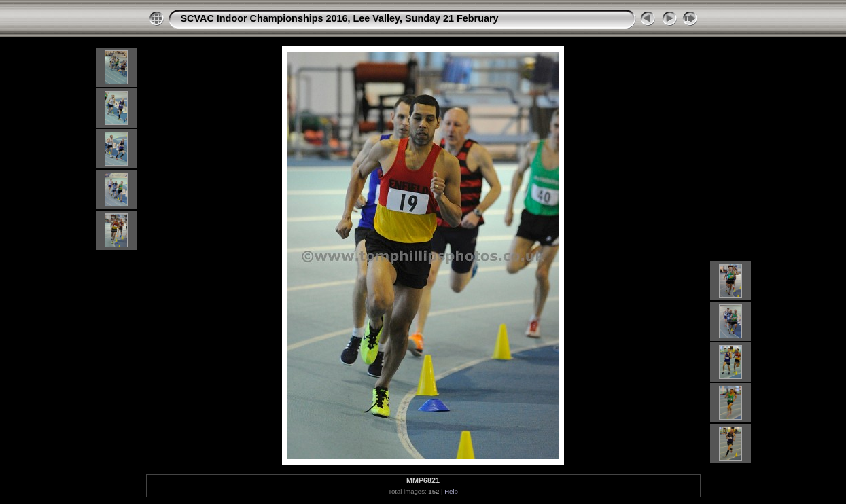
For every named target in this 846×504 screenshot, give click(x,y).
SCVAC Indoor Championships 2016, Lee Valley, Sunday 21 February (340, 18)
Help (451, 491)
